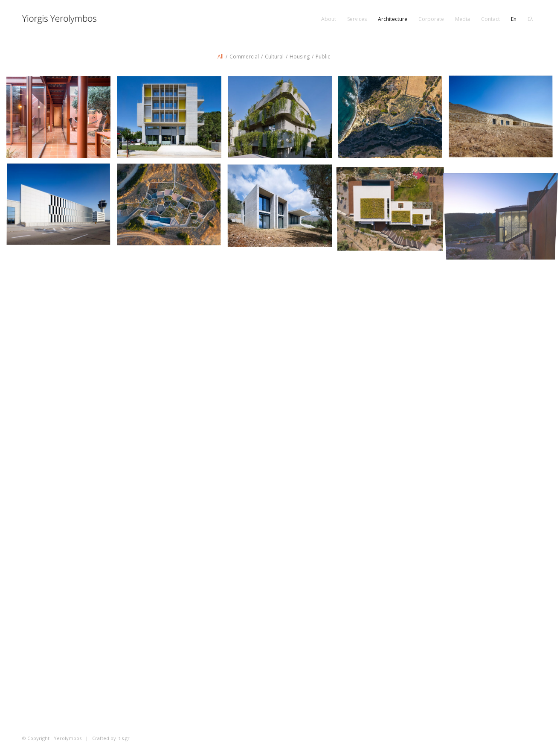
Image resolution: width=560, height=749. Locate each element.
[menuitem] (329, 19)
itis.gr (123, 738)
